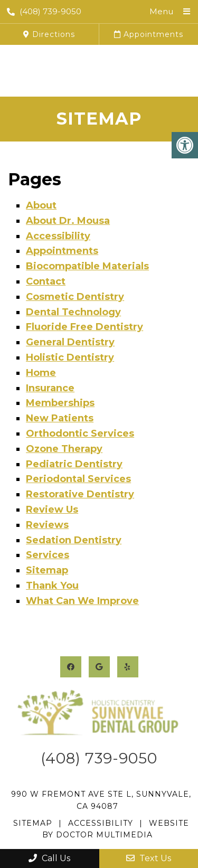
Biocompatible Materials (87, 266)
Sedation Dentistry (74, 540)
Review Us (52, 510)
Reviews (47, 525)
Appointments (149, 34)
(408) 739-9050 (44, 11)
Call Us (49, 858)
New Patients (60, 418)
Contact (46, 281)
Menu (161, 11)
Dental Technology (73, 312)
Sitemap (47, 570)
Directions (49, 34)
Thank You (52, 586)
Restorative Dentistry (80, 494)
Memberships (60, 403)
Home (41, 373)
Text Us (149, 858)
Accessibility (58, 236)
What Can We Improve (82, 601)
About (41, 205)
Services (48, 555)
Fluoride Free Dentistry (84, 327)
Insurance (50, 388)
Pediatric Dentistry (74, 464)
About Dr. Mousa (68, 221)
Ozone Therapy (64, 449)
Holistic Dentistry (70, 357)
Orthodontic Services (80, 433)
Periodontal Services (78, 479)
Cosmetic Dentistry (75, 297)
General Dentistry (70, 342)
